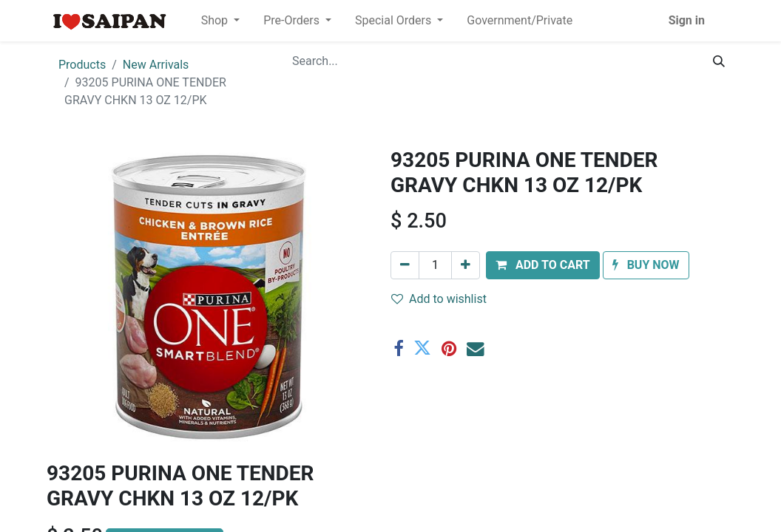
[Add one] (466, 265)
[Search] (719, 61)
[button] (543, 265)
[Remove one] (405, 265)
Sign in (687, 20)
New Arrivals (156, 65)
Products (82, 65)
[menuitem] (520, 21)
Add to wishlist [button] (439, 299)
